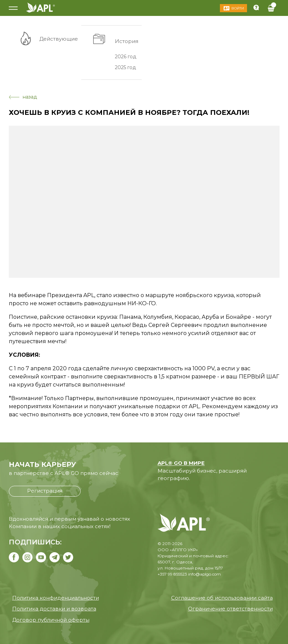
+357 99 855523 (172, 574)
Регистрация (45, 491)
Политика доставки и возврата (54, 609)
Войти (238, 8)
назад (23, 97)
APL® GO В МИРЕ (181, 463)
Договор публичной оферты (51, 620)
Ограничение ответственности (230, 609)
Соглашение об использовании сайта (222, 598)
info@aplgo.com (204, 574)
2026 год (126, 56)
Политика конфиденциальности (56, 598)
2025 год (125, 67)
